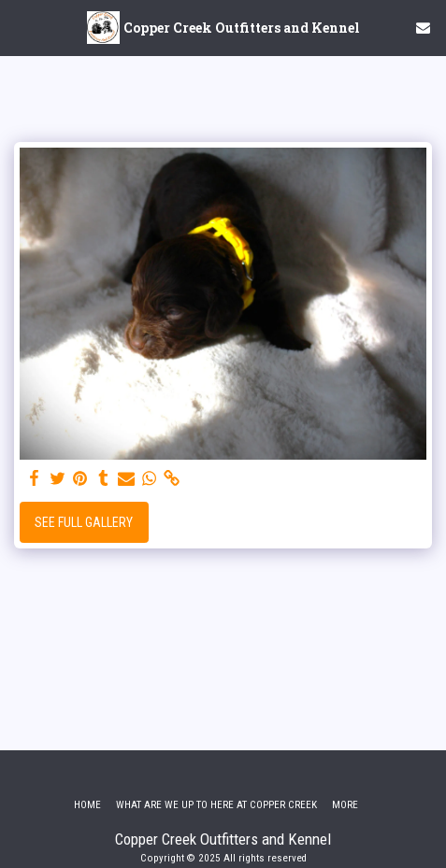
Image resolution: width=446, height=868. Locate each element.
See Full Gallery (84, 522)
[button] (21, 27)
